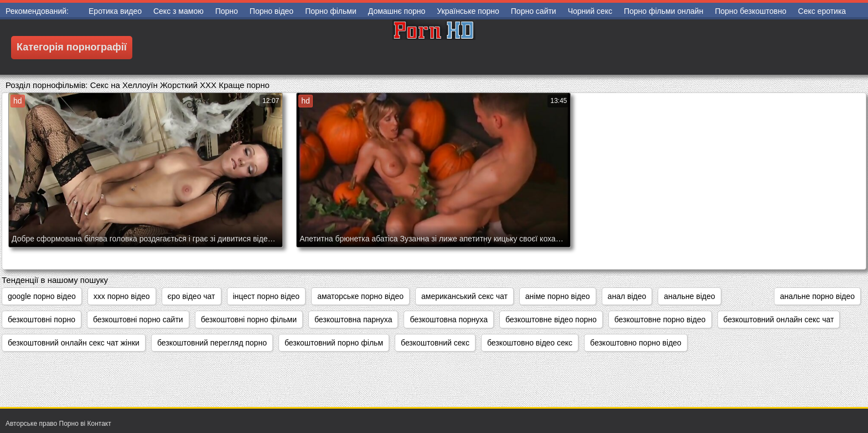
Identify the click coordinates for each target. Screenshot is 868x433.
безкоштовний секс (435, 343)
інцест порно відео (267, 296)
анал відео (627, 296)
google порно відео (42, 296)
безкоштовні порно (42, 319)
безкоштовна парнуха (353, 319)
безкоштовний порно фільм (334, 343)
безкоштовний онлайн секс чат (779, 319)
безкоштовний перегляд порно (212, 343)
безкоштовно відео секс (530, 343)
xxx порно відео (122, 296)
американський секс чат (464, 296)
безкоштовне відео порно (551, 319)
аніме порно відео (558, 296)
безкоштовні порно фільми (249, 319)
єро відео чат (192, 296)
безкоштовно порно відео (636, 343)
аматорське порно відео (360, 296)
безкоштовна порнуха (448, 319)
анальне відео (689, 296)
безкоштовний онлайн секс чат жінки (74, 343)
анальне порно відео (817, 296)
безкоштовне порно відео (660, 319)
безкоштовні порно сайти (138, 319)
